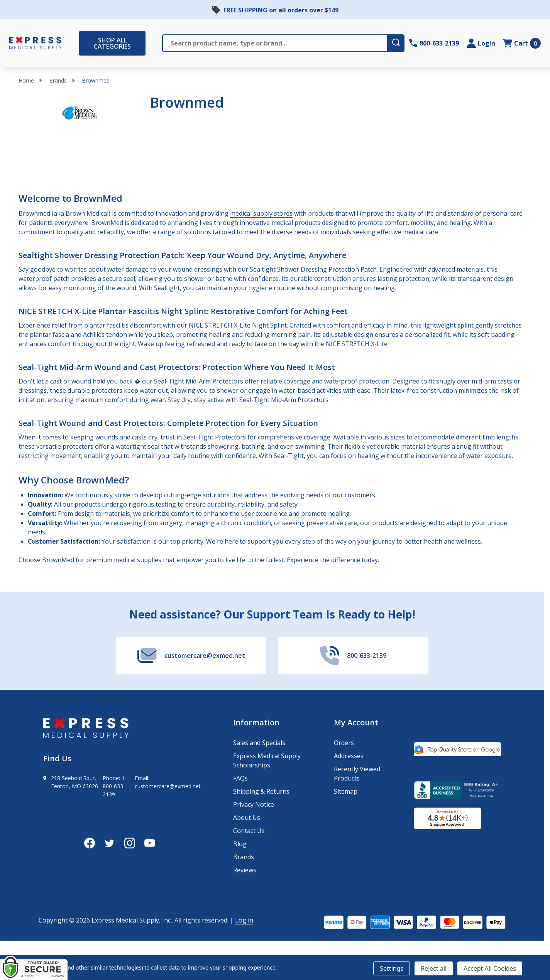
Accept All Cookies (490, 968)
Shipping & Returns (261, 791)
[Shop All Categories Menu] (83, 43)
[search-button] (396, 43)
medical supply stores (261, 213)
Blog (240, 844)
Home (26, 80)
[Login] (481, 43)
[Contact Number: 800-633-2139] (434, 43)
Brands (58, 80)
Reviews (245, 870)
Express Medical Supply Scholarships (267, 760)
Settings (392, 968)
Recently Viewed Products (357, 774)
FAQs (240, 778)
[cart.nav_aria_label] (522, 43)
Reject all (434, 968)
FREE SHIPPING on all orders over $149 (281, 10)
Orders (344, 743)
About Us (247, 818)
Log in (244, 920)
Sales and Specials (259, 743)
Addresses (349, 756)
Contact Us (249, 831)
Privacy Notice (254, 804)
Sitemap (346, 791)
